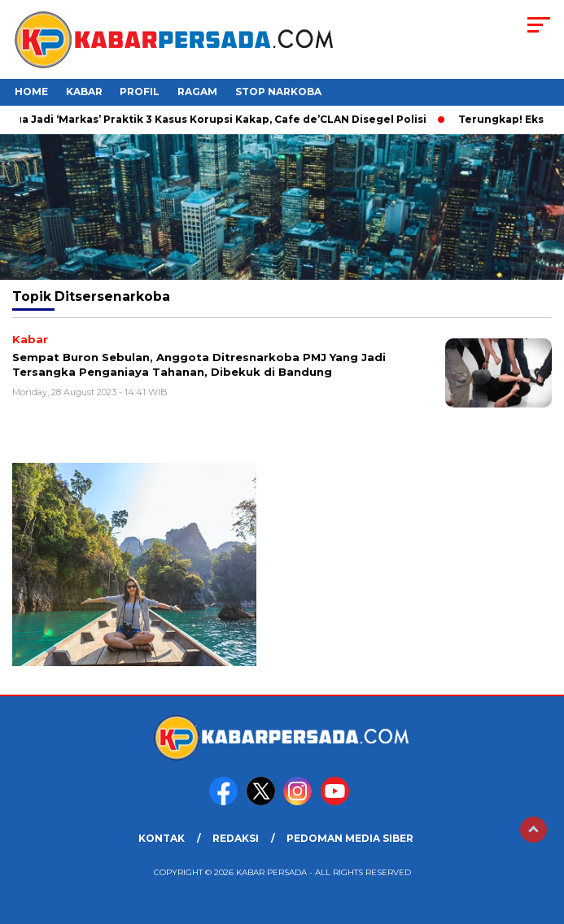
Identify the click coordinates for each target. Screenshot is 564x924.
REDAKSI (236, 838)
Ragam (197, 92)
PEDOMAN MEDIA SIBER (350, 838)
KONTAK (162, 838)
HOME (31, 92)
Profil (140, 92)
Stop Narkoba (278, 92)
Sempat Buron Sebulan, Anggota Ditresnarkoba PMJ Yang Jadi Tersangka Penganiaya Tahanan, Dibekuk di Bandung (199, 364)
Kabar (84, 92)
